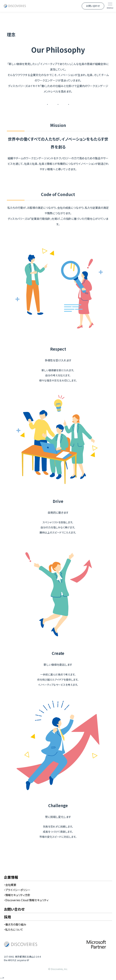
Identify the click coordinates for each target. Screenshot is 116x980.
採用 (7, 917)
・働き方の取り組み (15, 924)
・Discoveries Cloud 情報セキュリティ (26, 900)
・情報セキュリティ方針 (17, 895)
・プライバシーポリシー (17, 890)
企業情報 (11, 877)
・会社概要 (10, 885)
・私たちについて (14, 930)
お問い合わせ (93, 6)
